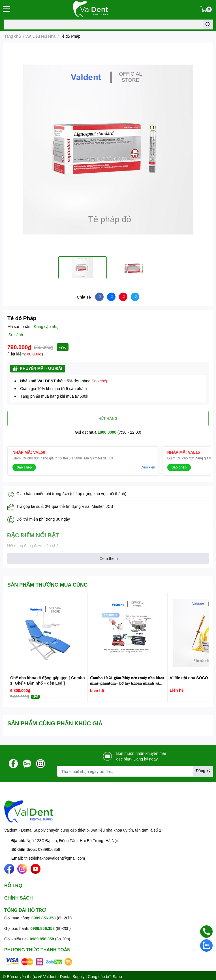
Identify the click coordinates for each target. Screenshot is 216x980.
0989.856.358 (44, 918)
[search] (208, 25)
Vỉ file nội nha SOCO (189, 678)
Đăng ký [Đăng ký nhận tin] (203, 771)
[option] (83, 268)
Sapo (117, 976)
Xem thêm (109, 558)
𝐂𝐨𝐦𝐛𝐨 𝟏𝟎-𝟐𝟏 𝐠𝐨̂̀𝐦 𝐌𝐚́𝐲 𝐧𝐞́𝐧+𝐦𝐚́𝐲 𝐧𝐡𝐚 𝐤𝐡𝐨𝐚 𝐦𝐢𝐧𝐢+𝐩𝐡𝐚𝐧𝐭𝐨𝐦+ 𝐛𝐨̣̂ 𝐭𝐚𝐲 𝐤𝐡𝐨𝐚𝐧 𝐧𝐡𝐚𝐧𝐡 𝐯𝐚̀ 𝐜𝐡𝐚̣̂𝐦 (127, 683)
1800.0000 (107, 432)
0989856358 (49, 849)
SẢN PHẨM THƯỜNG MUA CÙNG (48, 585)
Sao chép (100, 381)
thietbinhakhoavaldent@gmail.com (55, 858)
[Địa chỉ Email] (135, 771)
